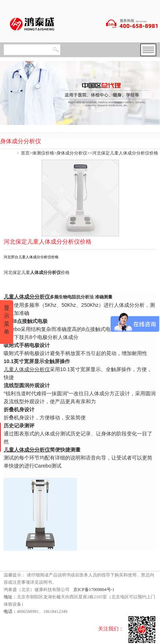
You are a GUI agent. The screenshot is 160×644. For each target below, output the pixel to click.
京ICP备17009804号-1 (94, 590)
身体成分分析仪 (72, 153)
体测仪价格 (43, 153)
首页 (25, 153)
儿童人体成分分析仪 (27, 369)
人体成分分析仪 (45, 273)
